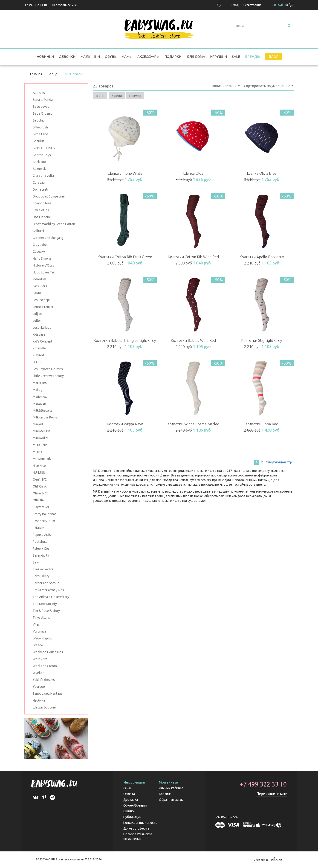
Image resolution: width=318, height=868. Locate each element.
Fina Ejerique (42, 217)
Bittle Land (40, 134)
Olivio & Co (41, 493)
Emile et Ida (41, 210)
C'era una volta (43, 176)
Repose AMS (42, 535)
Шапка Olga (193, 173)
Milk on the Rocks (45, 417)
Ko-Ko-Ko (39, 348)
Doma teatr (41, 189)
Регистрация (252, 5)
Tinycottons (41, 618)
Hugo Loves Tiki (44, 272)
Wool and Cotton (45, 666)
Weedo (38, 645)
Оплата (129, 794)
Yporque (39, 687)
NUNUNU (39, 473)
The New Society (45, 604)
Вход (235, 5)
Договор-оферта (136, 828)
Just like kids (42, 328)
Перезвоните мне (272, 794)
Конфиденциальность (140, 823)
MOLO (37, 452)
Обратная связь (171, 800)
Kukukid (38, 355)
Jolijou (37, 314)
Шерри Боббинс (45, 707)
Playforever (41, 507)
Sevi (36, 562)
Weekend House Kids (48, 652)
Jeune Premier (43, 307)
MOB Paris (40, 445)
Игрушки (218, 57)
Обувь (111, 57)
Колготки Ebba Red (262, 424)
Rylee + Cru (41, 549)
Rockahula (40, 542)
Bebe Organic (42, 113)
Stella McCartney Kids (48, 590)
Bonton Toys (42, 155)
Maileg (38, 390)
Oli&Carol (40, 486)
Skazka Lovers (43, 569)
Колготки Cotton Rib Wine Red (193, 257)
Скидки (129, 811)
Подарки (173, 57)
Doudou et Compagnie (49, 196)
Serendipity (41, 555)
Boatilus (39, 141)
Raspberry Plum (44, 521)
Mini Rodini (40, 438)
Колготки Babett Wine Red (193, 340)
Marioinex (40, 397)
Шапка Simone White (125, 173)
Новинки (45, 57)
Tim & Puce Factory (46, 611)
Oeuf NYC (40, 479)
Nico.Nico (39, 466)
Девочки (67, 57)
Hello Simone (42, 258)
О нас (127, 788)
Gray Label (40, 245)
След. (279, 462)
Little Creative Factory (48, 376)
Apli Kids (39, 93)
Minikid (38, 424)
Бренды (253, 57)
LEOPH (38, 362)
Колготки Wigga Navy (125, 424)
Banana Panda (43, 100)
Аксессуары (148, 57)
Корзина (165, 794)
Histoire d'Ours (43, 265)
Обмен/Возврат (135, 805)
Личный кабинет (171, 788)
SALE (236, 57)
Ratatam (38, 528)
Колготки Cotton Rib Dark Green (125, 257)
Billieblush (40, 127)
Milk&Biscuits (42, 410)
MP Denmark (42, 459)
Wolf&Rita (40, 659)
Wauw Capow (42, 638)
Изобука (39, 700)
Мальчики (90, 57)
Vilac (36, 624)
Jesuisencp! (41, 300)
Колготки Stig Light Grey (262, 340)
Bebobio (39, 120)
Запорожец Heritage (48, 694)
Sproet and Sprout (46, 583)
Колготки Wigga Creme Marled (193, 424)
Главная (36, 74)
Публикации (132, 817)
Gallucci (38, 231)
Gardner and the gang (48, 238)
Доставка (131, 800)
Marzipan (39, 404)
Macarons (40, 383)
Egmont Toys (42, 203)
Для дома (196, 57)
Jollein (38, 321)
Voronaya (39, 631)
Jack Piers (40, 286)
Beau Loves (41, 107)
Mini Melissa (42, 431)
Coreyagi (39, 183)
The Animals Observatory (51, 597)
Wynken (39, 673)
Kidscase (39, 334)
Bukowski (40, 169)
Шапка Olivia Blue (262, 173)
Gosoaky (39, 252)
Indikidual (39, 279)
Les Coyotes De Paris (48, 369)
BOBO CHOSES (44, 148)
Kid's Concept (42, 341)
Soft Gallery (41, 576)
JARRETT (39, 293)
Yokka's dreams (44, 680)
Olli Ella (38, 500)
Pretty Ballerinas (45, 514)
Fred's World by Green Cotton (54, 224)
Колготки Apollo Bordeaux (262, 257)
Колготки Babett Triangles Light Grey (125, 340)
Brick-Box (40, 162)
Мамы (127, 57)
